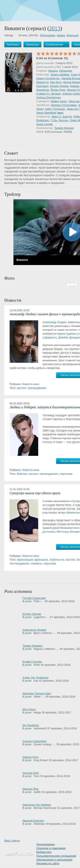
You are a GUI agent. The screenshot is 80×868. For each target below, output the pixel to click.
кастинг (21, 388)
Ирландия (65, 71)
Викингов (73, 513)
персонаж (66, 474)
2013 (55, 28)
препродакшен (37, 388)
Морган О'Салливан (64, 105)
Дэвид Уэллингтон (48, 78)
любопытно (57, 560)
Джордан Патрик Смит (37, 693)
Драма (61, 35)
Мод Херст (29, 709)
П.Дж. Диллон (59, 120)
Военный (73, 35)
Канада (53, 71)
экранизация (25, 560)
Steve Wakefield (46, 113)
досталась (49, 532)
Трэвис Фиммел (33, 646)
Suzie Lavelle (44, 124)
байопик (22, 474)
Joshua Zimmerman (49, 97)
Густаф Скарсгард (34, 598)
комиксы (37, 563)
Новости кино (31, 384)
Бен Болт (56, 82)
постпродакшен (20, 563)
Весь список (12, 841)
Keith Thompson (55, 109)
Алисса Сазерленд (34, 741)
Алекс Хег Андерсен (36, 678)
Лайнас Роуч (31, 757)
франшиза (41, 560)
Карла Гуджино (67, 334)
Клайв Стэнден (32, 662)
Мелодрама (48, 35)
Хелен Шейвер (60, 75)
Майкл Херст (59, 101)
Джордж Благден (33, 821)
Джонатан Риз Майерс (37, 805)
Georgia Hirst (31, 773)
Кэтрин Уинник (59, 86)
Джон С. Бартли (62, 117)
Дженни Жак (30, 789)
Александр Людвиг (54, 322)
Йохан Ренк (58, 90)
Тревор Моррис (64, 128)
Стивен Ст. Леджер (49, 94)
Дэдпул (50, 337)
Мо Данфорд (31, 725)
